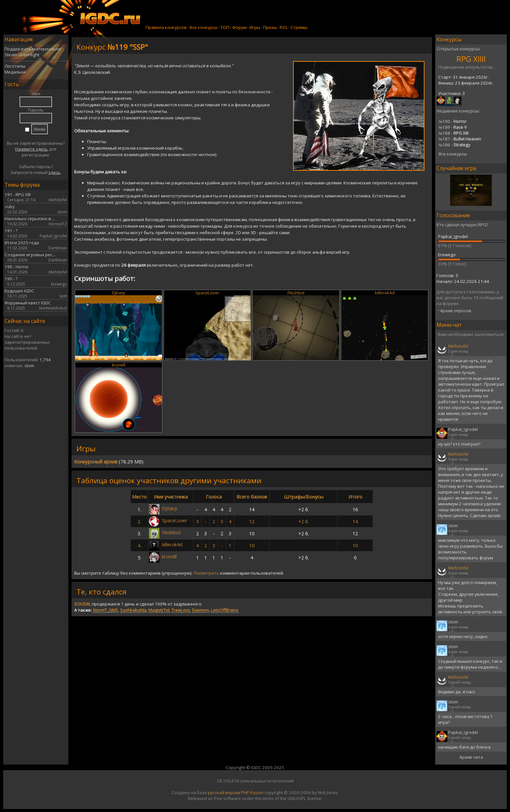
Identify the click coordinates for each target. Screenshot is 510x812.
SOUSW (82, 604)
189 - (453, 127)
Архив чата (471, 757)
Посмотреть (206, 573)
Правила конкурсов (166, 27)
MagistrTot (159, 610)
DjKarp (119, 293)
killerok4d (385, 293)
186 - (455, 145)
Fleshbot (296, 293)
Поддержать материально (33, 49)
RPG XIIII (471, 59)
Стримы (299, 27)
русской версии (224, 792)
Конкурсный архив (96, 461)
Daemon (200, 610)
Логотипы (15, 66)
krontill (119, 365)
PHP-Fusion (252, 792)
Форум (239, 27)
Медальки (15, 72)
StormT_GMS (105, 610)
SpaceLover (207, 293)
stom (29, 366)
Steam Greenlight (22, 55)
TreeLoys (181, 610)
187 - (460, 139)
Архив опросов (456, 311)
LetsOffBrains (225, 610)
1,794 (45, 360)
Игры (255, 27)
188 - (454, 133)
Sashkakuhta (133, 610)
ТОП (225, 27)
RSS (284, 27)
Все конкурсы (204, 27)
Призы (270, 27)
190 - (453, 121)
